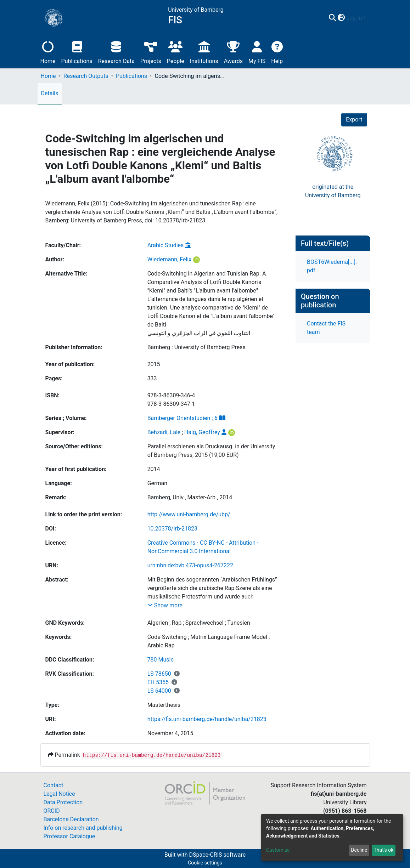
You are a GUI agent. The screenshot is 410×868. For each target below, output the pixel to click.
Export (354, 120)
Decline (359, 850)
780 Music (161, 660)
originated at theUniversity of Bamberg (333, 191)
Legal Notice (59, 794)
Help (277, 52)
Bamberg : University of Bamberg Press (196, 347)
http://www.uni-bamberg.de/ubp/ (189, 514)
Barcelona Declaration (71, 819)
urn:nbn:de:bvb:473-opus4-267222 (190, 565)
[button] (341, 18)
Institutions (204, 52)
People (176, 52)
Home (48, 52)
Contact (54, 785)
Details (50, 93)
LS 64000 (159, 691)
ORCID (52, 811)
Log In (354, 18)
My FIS (257, 52)
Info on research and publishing (83, 828)
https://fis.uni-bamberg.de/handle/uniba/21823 (207, 719)
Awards (233, 52)
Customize (278, 850)
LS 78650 (159, 674)
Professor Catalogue (69, 836)
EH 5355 (158, 682)
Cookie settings (205, 863)
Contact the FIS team (326, 328)
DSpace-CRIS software (217, 855)
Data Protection (63, 802)
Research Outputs (86, 76)
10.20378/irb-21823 (172, 529)
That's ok (383, 850)
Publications (77, 52)
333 (152, 378)
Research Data (116, 52)
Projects (151, 52)
